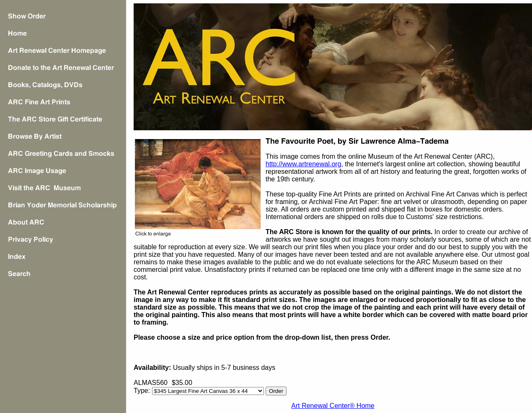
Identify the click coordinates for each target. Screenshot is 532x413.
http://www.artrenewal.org (303, 164)
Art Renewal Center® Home (333, 406)
